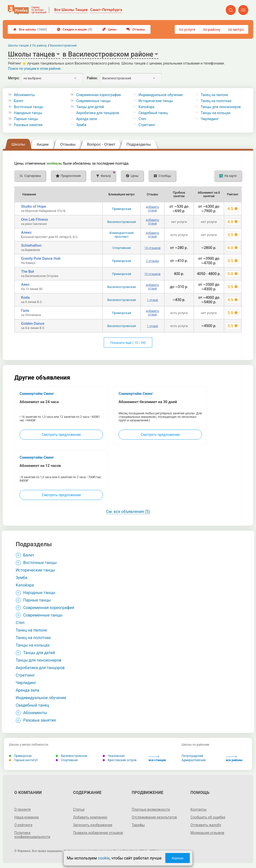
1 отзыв (152, 300)
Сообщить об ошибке (208, 817)
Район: (92, 78)
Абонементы (24, 95)
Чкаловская (114, 756)
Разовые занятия (28, 125)
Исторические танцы (156, 101)
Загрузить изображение (93, 825)
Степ (142, 119)
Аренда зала (86, 119)
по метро (236, 30)
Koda (25, 298)
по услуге (187, 30)
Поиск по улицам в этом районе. (35, 69)
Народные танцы (28, 113)
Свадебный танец (153, 113)
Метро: (14, 78)
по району (211, 30)
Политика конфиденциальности (32, 835)
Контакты (198, 809)
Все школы (30, 29)
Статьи (79, 809)
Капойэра (146, 107)
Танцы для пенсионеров (221, 107)
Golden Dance (33, 324)
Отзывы (136, 29)
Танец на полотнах (216, 101)
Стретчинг (147, 125)
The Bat (27, 271)
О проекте (22, 809)
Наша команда (26, 817)
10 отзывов (152, 274)
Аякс (25, 284)
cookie (104, 858)
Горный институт (23, 760)
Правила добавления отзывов (98, 833)
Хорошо (177, 858)
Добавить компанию (90, 817)
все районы (234, 759)
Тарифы (138, 825)
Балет (19, 101)
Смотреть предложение (61, 435)
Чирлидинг (210, 119)
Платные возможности (151, 809)
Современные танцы (93, 101)
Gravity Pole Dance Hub (41, 258)
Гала (25, 311)
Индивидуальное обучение (161, 95)
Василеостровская (122, 222)
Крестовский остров (120, 760)
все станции (157, 759)
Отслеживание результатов (154, 817)
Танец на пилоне (214, 95)
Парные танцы (26, 119)
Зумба (81, 125)
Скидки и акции (75, 29)
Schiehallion (31, 245)
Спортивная (122, 248)
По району (39, 46)
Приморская (121, 209)
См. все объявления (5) (128, 512)
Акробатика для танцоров (98, 113)
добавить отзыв (152, 209)
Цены (109, 29)
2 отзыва (152, 261)
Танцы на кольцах (216, 113)
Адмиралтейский (193, 760)
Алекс (26, 232)
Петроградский (192, 756)
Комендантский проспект (122, 235)
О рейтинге (23, 825)
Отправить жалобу (206, 825)
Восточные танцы (29, 107)
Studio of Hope (33, 206)
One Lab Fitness (34, 219)
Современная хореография (98, 95)
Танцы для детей (90, 107)
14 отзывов (152, 248)
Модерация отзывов (207, 833)
